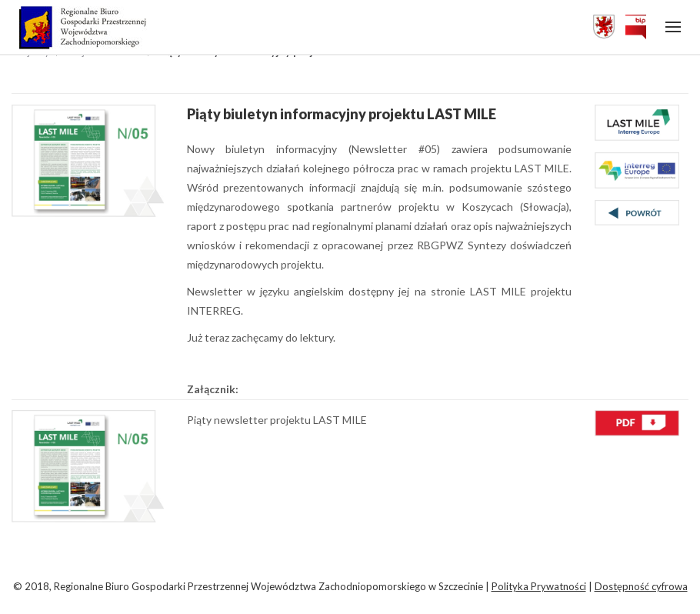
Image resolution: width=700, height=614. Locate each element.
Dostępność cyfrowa (641, 586)
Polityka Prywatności (539, 586)
